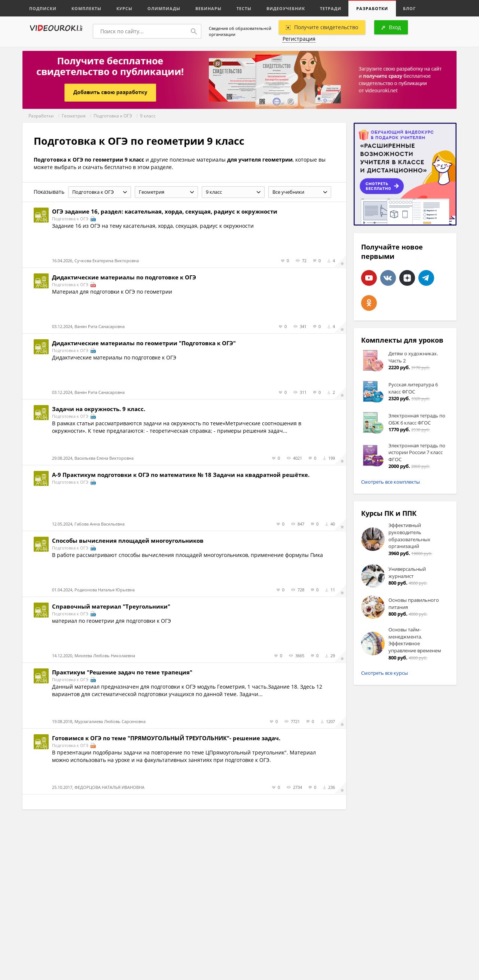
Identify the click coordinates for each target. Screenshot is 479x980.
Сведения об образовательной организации (240, 31)
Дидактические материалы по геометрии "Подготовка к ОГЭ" (144, 343)
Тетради (331, 8)
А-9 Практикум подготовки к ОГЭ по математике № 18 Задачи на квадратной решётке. (181, 475)
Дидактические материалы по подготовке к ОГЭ (124, 277)
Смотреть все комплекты (390, 482)
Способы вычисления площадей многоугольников (128, 540)
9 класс (148, 116)
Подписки (43, 8)
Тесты (244, 8)
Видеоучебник (286, 8)
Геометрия (74, 116)
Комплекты (86, 8)
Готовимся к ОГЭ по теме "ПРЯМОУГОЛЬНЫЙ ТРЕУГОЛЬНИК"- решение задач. (166, 738)
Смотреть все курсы (385, 673)
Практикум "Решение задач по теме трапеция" (122, 672)
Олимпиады (164, 8)
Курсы (124, 8)
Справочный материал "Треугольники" (111, 606)
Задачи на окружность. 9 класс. (99, 409)
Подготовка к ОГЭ (113, 116)
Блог (409, 8)
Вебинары (208, 8)
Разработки (372, 8)
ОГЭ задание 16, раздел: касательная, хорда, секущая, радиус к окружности (165, 211)
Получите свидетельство (322, 27)
